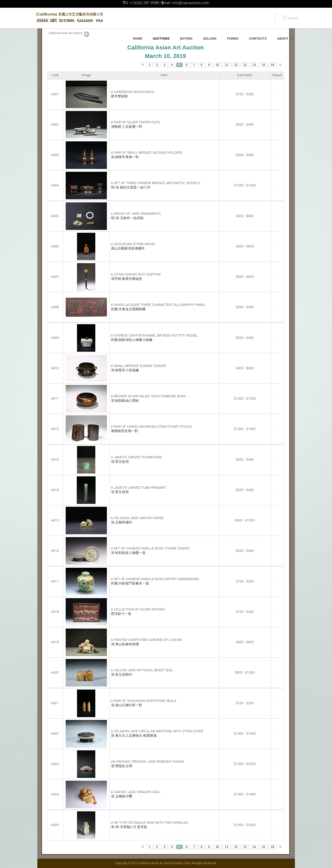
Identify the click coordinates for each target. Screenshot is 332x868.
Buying (186, 38)
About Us (285, 38)
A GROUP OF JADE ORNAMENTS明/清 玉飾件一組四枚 (136, 216)
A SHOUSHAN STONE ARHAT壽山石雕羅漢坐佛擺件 (133, 246)
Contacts (258, 38)
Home (138, 38)
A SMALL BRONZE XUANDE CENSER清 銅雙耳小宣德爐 (139, 368)
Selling (210, 38)
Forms (233, 38)
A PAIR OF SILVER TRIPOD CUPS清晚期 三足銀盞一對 (135, 124)
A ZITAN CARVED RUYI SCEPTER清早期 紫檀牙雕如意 (136, 277)
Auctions (161, 38)
